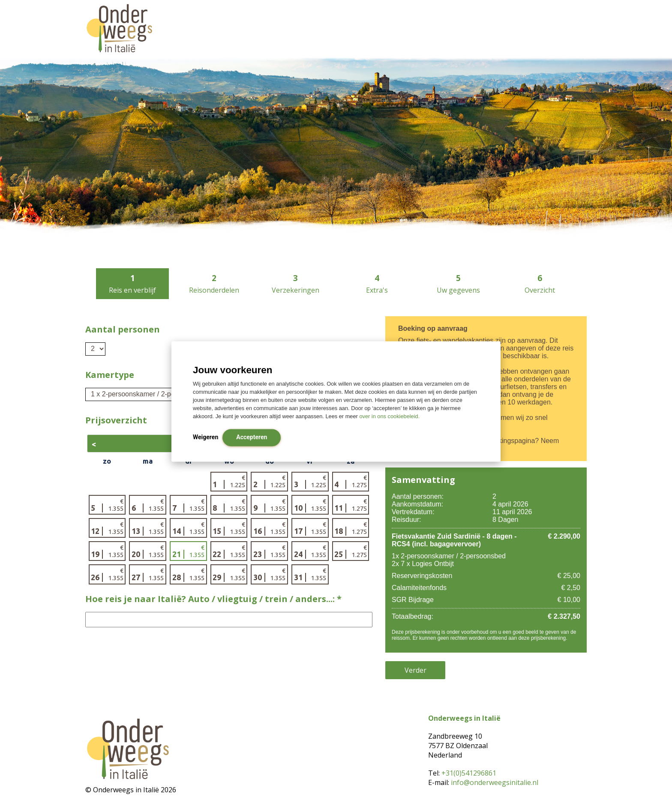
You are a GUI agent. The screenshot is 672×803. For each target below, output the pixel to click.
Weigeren (205, 437)
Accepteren (252, 437)
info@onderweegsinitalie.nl (495, 782)
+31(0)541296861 (469, 773)
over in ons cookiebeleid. (389, 417)
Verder (415, 670)
